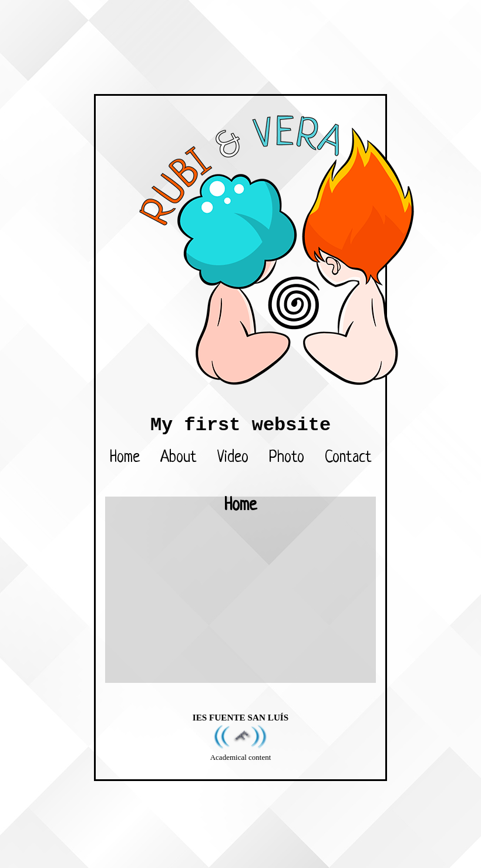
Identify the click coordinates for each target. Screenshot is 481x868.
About (179, 458)
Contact (348, 458)
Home (125, 458)
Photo (287, 458)
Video (233, 458)
